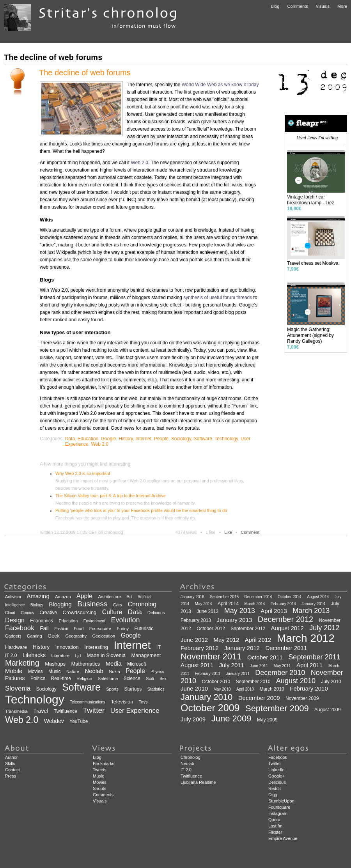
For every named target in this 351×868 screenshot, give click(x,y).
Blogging (60, 604)
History (126, 439)
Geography (76, 636)
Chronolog (142, 604)
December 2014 (258, 597)
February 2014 (283, 604)
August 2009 (327, 710)
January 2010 (207, 697)
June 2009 (231, 718)
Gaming (35, 636)
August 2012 (287, 628)
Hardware (16, 647)
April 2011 (310, 665)
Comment (250, 532)
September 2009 (277, 708)
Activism (13, 597)
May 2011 (282, 666)
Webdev (54, 721)
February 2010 (309, 688)
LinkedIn (277, 770)
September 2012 (248, 629)
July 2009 (193, 719)
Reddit (275, 788)
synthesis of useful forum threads (218, 298)
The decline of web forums (85, 73)
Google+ (277, 776)
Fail (44, 628)
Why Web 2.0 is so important (83, 473)
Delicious (156, 613)
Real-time (61, 678)
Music (54, 671)
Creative (48, 613)
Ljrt (78, 655)
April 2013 (274, 611)
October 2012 (211, 629)
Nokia (114, 671)
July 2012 (324, 628)
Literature (60, 655)
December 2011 (286, 648)
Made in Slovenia (106, 655)
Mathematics (85, 664)
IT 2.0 (11, 655)
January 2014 (313, 604)
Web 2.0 (139, 163)
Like (228, 532)
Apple (84, 596)
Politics (38, 678)
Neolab (94, 671)
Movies (35, 671)
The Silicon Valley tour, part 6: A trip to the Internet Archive (111, 496)
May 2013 (240, 611)
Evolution (125, 620)
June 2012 (194, 640)
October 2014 (290, 597)
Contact (12, 770)
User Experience (135, 711)
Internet (143, 439)
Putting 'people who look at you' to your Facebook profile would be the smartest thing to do (141, 510)
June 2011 (259, 666)
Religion (84, 678)
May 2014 (204, 604)
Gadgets (13, 636)
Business (92, 604)
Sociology (181, 439)
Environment (94, 621)
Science (132, 678)
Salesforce (108, 678)
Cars (118, 605)
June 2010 (194, 688)
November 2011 (211, 656)
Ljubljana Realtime (198, 782)
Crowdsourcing (80, 612)
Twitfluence (66, 711)
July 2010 (331, 682)
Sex (163, 679)
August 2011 (197, 665)
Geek (54, 636)
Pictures (15, 678)
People (161, 439)
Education (88, 439)
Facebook (20, 628)
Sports (112, 689)
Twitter (94, 710)
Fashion (61, 629)
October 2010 (216, 682)
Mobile (14, 671)
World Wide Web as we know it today (220, 85)
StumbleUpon (281, 801)
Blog (275, 6)
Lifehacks (34, 655)
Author (11, 757)
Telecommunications (88, 702)
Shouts (99, 788)
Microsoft (137, 664)
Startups (133, 689)
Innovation (67, 647)
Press (11, 776)
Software (203, 439)
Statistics (156, 689)
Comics (27, 613)
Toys (143, 702)
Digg (273, 795)
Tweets (100, 770)
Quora (274, 820)
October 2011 (265, 657)
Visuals (323, 6)
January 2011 (238, 674)
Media (114, 663)
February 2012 (200, 648)
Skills (10, 763)
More (342, 6)
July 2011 (232, 665)
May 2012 (227, 640)
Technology (226, 439)
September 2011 (314, 657)
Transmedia (16, 711)
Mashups (55, 664)
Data (70, 439)
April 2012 (258, 640)
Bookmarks (104, 763)
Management (146, 655)
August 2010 (296, 681)
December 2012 (285, 619)
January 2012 (242, 648)
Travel (41, 711)
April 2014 (228, 604)
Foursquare (100, 629)
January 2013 (235, 620)
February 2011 (208, 674)
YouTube (79, 721)
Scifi (150, 678)
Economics (42, 621)
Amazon (63, 597)
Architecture (109, 597)
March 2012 (306, 638)
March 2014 (255, 604)
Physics (157, 672)
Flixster (275, 832)
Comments (297, 6)
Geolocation (104, 636)
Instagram (278, 813)
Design (15, 620)
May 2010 (222, 689)
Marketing (22, 663)
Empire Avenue (283, 838)
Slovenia (18, 688)
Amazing (38, 596)
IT (159, 647)
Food (79, 629)
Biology (37, 605)
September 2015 (224, 597)
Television (122, 702)
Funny (123, 629)
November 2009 (302, 698)
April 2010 (245, 689)
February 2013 (196, 620)
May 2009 (267, 720)
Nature (73, 671)
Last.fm (275, 826)
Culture (112, 612)
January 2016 (192, 597)
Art (129, 597)
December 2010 (280, 673)
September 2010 (253, 682)
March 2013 (311, 611)
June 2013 (207, 611)
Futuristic (144, 629)
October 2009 (210, 708)
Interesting (96, 647)
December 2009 (259, 698)
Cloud (10, 613)
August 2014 (318, 597)
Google (109, 439)
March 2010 (272, 689)
